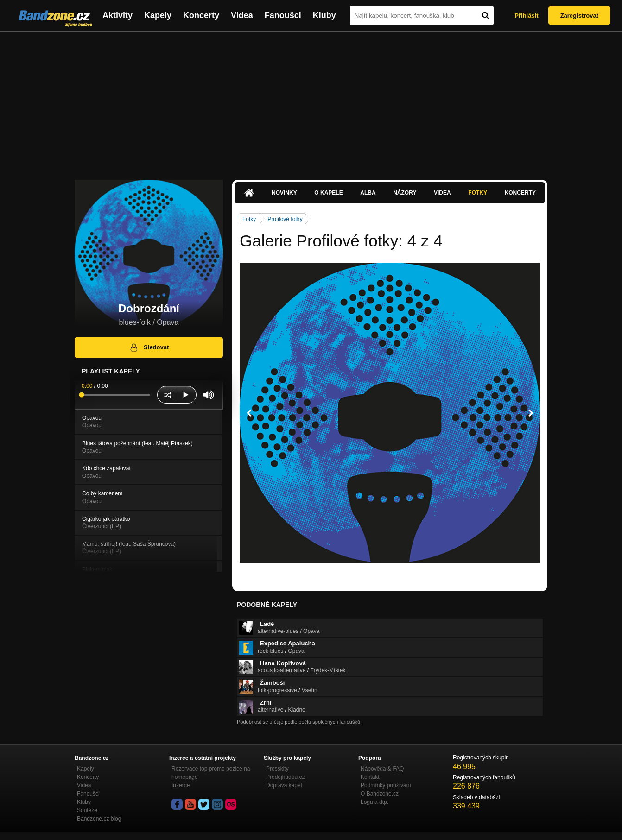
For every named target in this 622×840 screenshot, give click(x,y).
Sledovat (149, 347)
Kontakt (370, 777)
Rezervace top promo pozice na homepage (211, 773)
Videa (242, 15)
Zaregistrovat (579, 16)
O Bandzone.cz (380, 794)
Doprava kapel (284, 785)
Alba (368, 193)
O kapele (328, 193)
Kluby (324, 15)
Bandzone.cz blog (99, 819)
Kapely (158, 15)
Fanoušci (283, 15)
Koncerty (201, 15)
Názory (405, 193)
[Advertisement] (311, 101)
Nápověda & (382, 769)
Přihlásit (526, 16)
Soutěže (87, 810)
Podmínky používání (386, 785)
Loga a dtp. (374, 802)
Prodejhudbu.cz (285, 777)
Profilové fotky (285, 219)
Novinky (284, 193)
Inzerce (181, 785)
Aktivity (117, 15)
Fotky (478, 193)
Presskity (277, 769)
